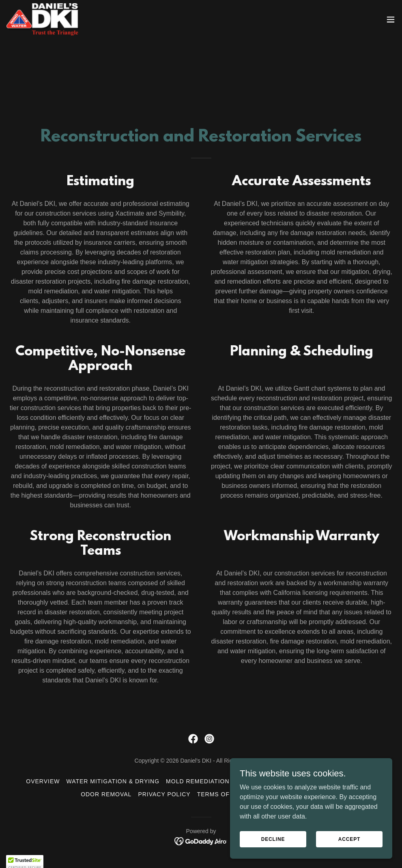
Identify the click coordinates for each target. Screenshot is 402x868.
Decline (273, 844)
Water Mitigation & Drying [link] (113, 781)
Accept (349, 844)
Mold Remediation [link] (198, 781)
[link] (43, 19)
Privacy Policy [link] (164, 794)
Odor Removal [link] (106, 794)
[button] (391, 19)
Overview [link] (43, 781)
